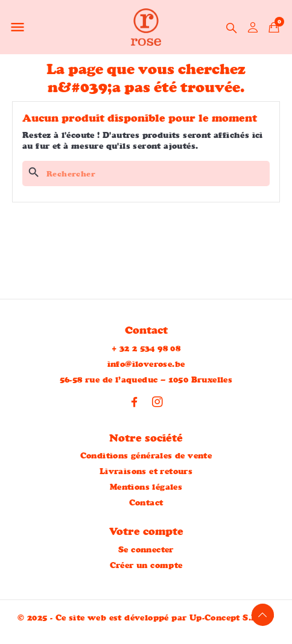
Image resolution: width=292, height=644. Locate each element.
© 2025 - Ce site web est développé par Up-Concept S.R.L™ (146, 617)
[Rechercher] (146, 174)
